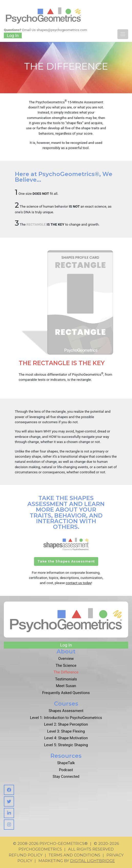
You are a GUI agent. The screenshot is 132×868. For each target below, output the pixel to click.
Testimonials (66, 679)
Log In (13, 35)
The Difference (66, 672)
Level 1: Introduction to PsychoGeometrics (66, 718)
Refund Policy (26, 855)
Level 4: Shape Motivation (66, 738)
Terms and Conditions (74, 855)
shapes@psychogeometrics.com (62, 30)
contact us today (79, 583)
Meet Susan (66, 686)
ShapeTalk (66, 763)
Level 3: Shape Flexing (66, 731)
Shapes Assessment (66, 711)
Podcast (66, 770)
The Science (66, 666)
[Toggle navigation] (123, 34)
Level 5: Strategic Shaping (66, 745)
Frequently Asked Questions (66, 693)
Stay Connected (66, 777)
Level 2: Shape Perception (66, 724)
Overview (66, 659)
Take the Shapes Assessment (66, 561)
